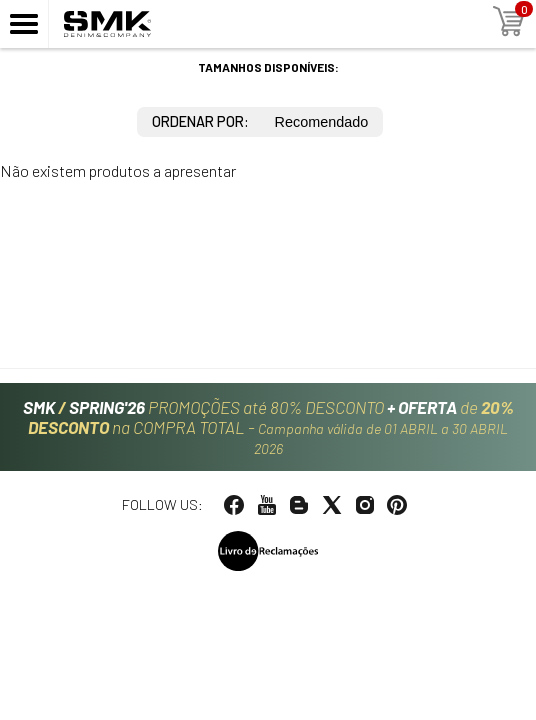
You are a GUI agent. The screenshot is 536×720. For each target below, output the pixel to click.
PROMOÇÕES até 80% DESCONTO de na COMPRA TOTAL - (268, 427)
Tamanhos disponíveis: (268, 67)
